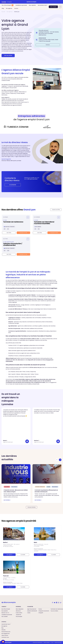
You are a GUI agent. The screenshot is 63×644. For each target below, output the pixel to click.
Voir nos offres (8, 55)
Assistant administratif (32, 611)
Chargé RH (41, 613)
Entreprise (9, 2)
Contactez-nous (5, 637)
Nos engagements (6, 634)
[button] (3, 642)
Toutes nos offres (56, 210)
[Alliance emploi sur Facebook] (52, 602)
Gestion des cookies (58, 643)
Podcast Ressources (6, 632)
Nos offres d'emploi (6, 609)
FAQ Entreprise (19, 617)
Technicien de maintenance (57, 609)
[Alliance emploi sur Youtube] (54, 602)
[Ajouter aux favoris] (28, 217)
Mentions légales (47, 643)
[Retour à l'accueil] (31, 2)
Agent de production (32, 609)
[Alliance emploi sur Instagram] (59, 602)
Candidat (4, 2)
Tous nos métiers (54, 611)
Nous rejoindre (32, 5)
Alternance (18, 611)
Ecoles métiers (19, 613)
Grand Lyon (17, 12)
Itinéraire (48, 45)
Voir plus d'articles (32, 507)
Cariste (29, 613)
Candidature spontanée (21, 5)
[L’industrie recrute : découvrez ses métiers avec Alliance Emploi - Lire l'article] (16, 484)
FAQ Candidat (5, 617)
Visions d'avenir (5, 635)
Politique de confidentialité (37, 643)
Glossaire (3, 630)
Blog (3, 8)
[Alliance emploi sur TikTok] (61, 602)
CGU (52, 643)
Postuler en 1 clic (23, 233)
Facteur (40, 609)
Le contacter (13, 185)
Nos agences (9, 8)
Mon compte (53, 7)
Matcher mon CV (5, 613)
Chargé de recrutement (44, 611)
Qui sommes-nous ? (43, 5)
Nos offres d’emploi (8, 5)
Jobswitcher (18, 615)
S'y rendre (23, 555)
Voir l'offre (9, 233)
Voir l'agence (9, 555)
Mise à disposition (20, 609)
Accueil (3, 12)
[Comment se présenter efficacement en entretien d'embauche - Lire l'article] (47, 484)
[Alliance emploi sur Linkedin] (57, 602)
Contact (16, 8)
